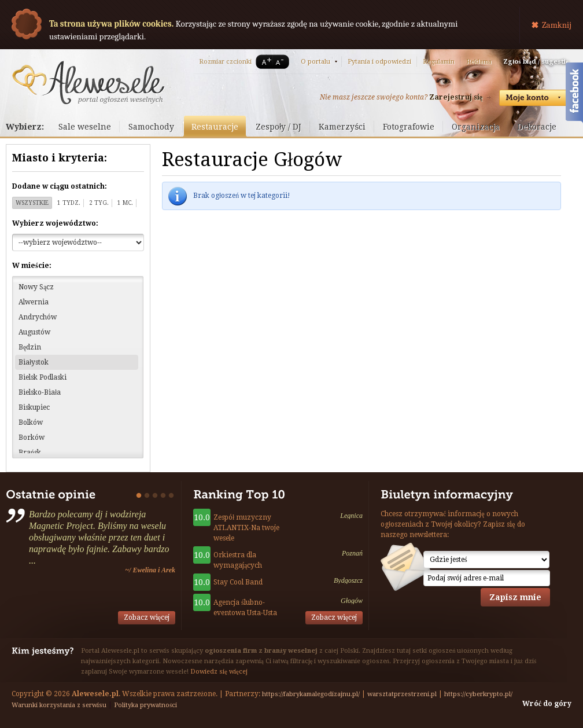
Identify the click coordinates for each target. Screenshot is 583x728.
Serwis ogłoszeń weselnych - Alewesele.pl (88, 83)
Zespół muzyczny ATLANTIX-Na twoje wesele (246, 528)
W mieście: (32, 266)
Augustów (34, 332)
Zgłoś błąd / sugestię (536, 62)
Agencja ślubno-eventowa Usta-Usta (245, 608)
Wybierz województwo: (55, 223)
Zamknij (557, 25)
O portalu (316, 62)
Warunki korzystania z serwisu (59, 705)
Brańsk (30, 453)
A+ (264, 62)
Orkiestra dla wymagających (238, 560)
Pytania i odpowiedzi (379, 62)
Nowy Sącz (36, 287)
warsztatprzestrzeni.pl (402, 694)
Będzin (30, 347)
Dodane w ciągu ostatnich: (60, 186)
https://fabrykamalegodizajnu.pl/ (311, 694)
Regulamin (439, 62)
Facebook (574, 94)
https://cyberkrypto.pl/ (478, 694)
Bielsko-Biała (40, 392)
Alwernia (34, 302)
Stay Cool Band (238, 582)
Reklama (479, 62)
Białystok (34, 362)
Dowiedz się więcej (219, 672)
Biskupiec (34, 407)
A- (282, 62)
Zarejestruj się (456, 97)
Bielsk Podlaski (43, 377)
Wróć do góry (547, 704)
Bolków (31, 422)
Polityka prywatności (145, 705)
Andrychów (38, 317)
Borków (32, 437)
